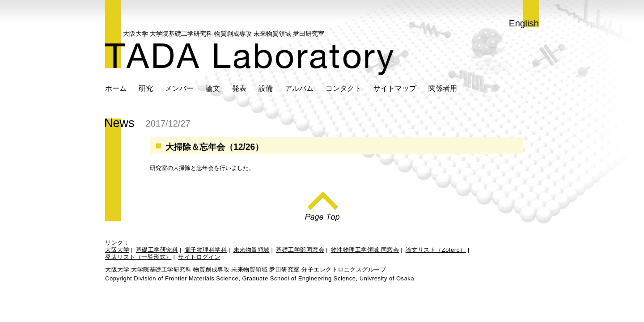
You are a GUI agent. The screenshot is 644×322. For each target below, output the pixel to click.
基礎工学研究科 (157, 250)
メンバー (179, 88)
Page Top (322, 204)
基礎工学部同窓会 (300, 250)
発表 (239, 88)
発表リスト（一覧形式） (138, 257)
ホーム (116, 88)
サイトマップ (395, 88)
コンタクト (343, 88)
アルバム (299, 88)
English (524, 23)
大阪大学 (117, 250)
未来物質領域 (252, 250)
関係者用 (443, 88)
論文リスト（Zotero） (436, 250)
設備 (266, 88)
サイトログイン (199, 257)
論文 (213, 88)
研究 (146, 88)
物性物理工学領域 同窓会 (365, 250)
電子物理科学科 (206, 250)
